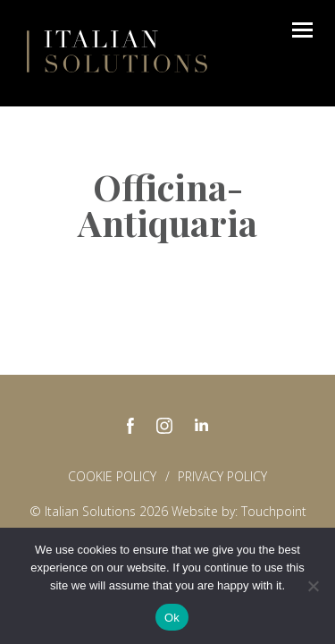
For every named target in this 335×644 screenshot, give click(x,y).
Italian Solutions (117, 51)
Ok (172, 618)
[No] (313, 586)
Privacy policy (222, 476)
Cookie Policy (112, 476)
